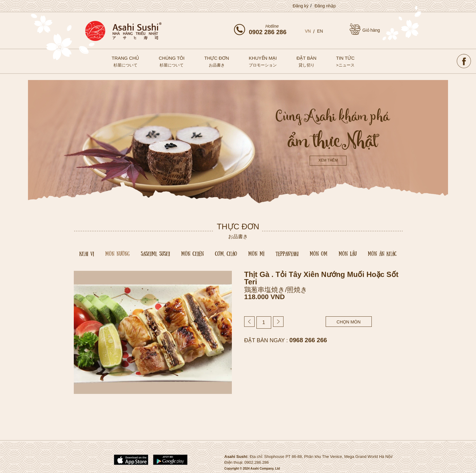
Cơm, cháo (226, 253)
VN (308, 31)
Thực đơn (217, 61)
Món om (319, 253)
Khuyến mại (263, 61)
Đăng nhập (325, 6)
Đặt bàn (306, 61)
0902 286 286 (268, 32)
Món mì (256, 253)
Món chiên (192, 253)
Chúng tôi (172, 61)
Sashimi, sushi (155, 253)
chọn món (349, 322)
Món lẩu (348, 253)
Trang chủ (125, 61)
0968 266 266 (308, 340)
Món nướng (117, 253)
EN (320, 31)
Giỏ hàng (371, 30)
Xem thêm (328, 160)
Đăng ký (301, 6)
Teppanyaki (287, 253)
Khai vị (87, 253)
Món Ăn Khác (382, 253)
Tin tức (345, 61)
